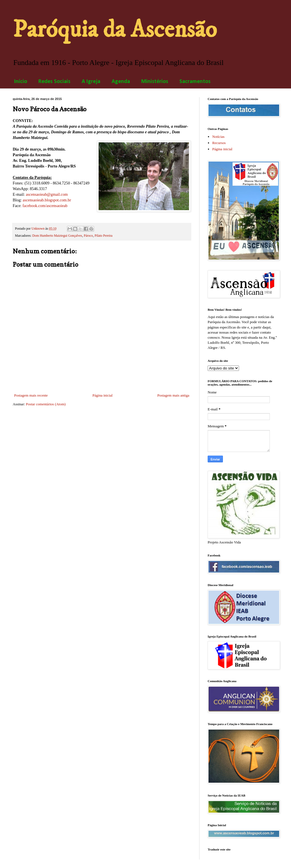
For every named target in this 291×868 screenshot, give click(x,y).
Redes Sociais (54, 82)
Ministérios (155, 82)
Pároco (88, 236)
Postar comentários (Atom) (46, 404)
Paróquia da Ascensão (115, 30)
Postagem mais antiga (173, 395)
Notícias (218, 137)
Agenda (121, 82)
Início (21, 82)
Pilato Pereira (104, 236)
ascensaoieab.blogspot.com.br (47, 200)
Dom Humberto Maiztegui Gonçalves (57, 236)
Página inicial (102, 395)
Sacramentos (195, 82)
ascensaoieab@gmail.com (47, 194)
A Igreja (91, 82)
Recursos (219, 143)
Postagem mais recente (31, 395)
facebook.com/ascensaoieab (45, 206)
